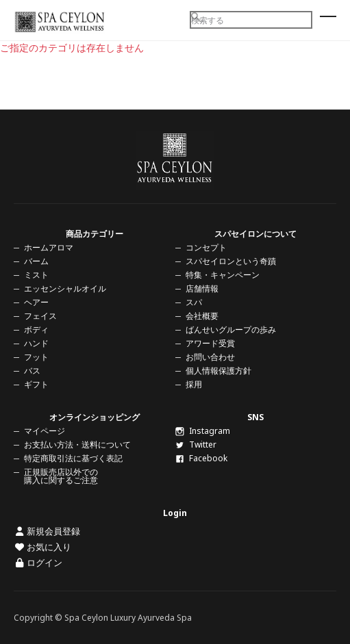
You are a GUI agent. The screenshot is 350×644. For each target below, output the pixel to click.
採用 (194, 384)
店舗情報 (202, 288)
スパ (194, 302)
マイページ (45, 431)
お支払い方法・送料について (77, 445)
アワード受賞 (210, 343)
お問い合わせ (210, 357)
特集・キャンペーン (223, 275)
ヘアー (36, 302)
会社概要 (202, 316)
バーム (36, 261)
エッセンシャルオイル (65, 288)
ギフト (36, 384)
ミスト (36, 275)
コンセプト (206, 247)
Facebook (201, 458)
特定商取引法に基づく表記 (73, 458)
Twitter (196, 445)
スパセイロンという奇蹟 (231, 261)
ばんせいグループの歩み (231, 330)
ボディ (36, 330)
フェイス (40, 316)
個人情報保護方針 (218, 371)
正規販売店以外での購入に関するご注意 (61, 476)
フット (36, 357)
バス (32, 371)
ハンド (36, 343)
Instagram (203, 431)
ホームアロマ (49, 247)
